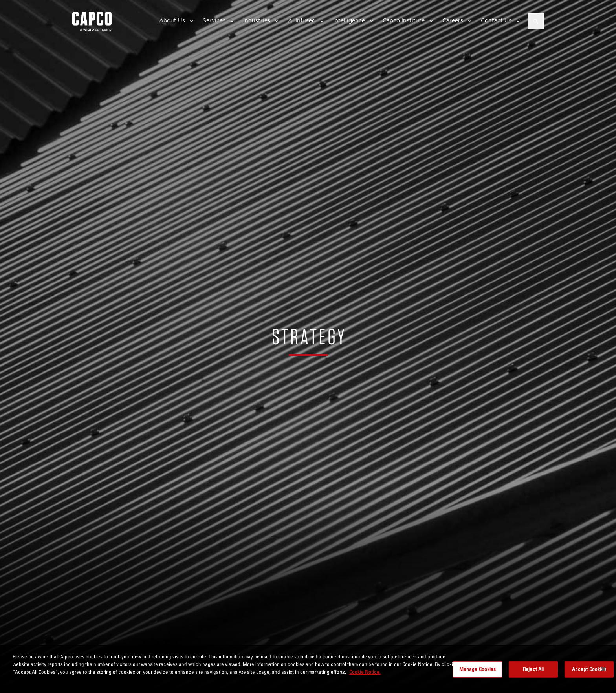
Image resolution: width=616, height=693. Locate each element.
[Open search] (536, 21)
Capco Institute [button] (404, 20)
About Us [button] (172, 20)
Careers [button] (453, 20)
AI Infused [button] (302, 20)
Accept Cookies (589, 673)
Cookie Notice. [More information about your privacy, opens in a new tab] (365, 675)
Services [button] (214, 20)
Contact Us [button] (496, 20)
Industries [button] (257, 20)
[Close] (603, 673)
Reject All (533, 673)
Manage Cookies (478, 673)
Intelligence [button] (349, 20)
